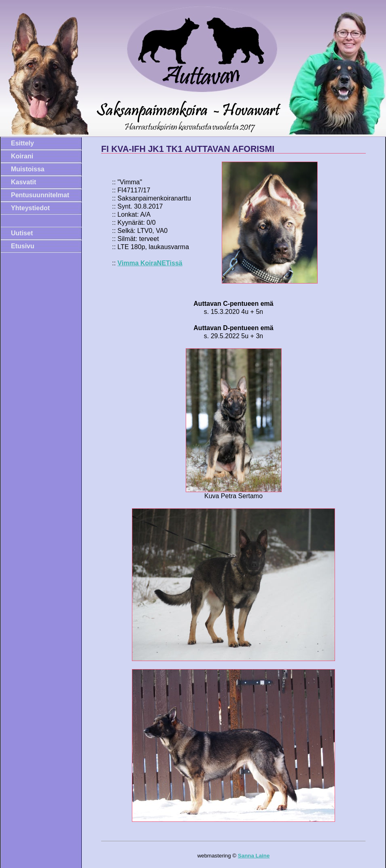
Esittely (22, 143)
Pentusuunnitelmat (40, 195)
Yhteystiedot (30, 208)
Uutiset (22, 233)
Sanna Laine (254, 856)
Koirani (22, 156)
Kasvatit (23, 182)
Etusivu (23, 246)
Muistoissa (28, 169)
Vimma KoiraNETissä (150, 263)
